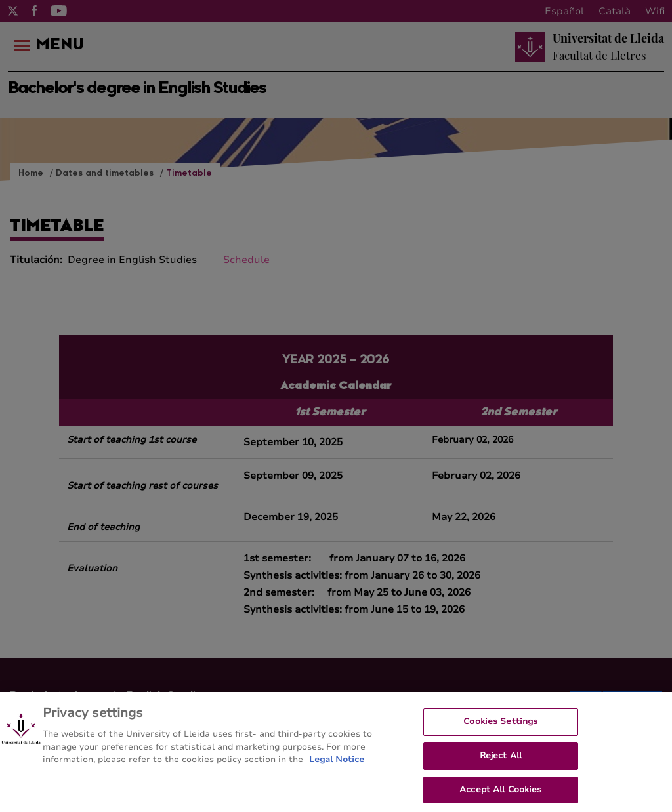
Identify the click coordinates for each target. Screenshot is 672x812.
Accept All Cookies (500, 795)
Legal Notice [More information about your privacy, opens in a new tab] (337, 765)
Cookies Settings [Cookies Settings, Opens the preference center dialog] (500, 727)
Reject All (501, 761)
